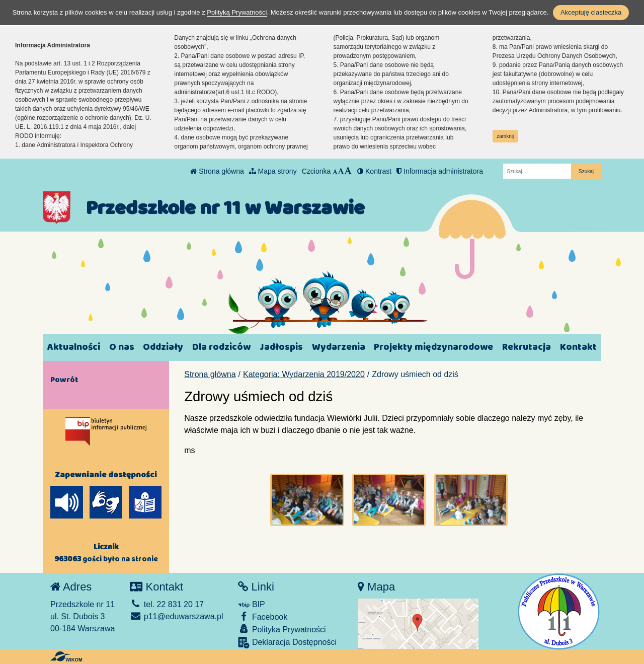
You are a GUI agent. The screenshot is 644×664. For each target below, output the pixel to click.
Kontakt (578, 347)
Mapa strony (273, 171)
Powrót (64, 380)
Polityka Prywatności (282, 629)
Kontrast (374, 171)
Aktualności (74, 347)
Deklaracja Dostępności (287, 643)
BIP (251, 604)
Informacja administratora (440, 171)
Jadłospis (281, 347)
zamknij (505, 136)
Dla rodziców (221, 347)
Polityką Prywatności (237, 12)
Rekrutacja (527, 347)
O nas (122, 347)
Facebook (263, 616)
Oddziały (163, 347)
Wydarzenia (339, 347)
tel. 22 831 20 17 (167, 604)
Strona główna (217, 171)
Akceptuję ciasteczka (591, 12)
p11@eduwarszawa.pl (176, 616)
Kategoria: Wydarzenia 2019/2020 (304, 374)
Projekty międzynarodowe (433, 347)
